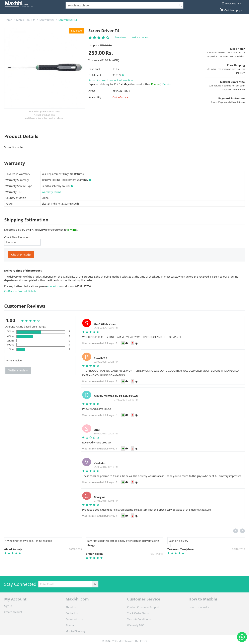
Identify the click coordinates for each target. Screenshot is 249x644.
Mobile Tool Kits (26, 20)
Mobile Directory (75, 631)
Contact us (72, 613)
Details (166, 84)
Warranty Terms (51, 192)
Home (8, 20)
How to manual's (199, 607)
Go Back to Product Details (20, 291)
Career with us (74, 619)
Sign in (8, 606)
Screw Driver (47, 20)
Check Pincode (21, 255)
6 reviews (121, 37)
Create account (13, 612)
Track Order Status (138, 613)
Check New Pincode (16, 237)
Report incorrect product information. (111, 80)
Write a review (140, 37)
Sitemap (70, 625)
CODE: (92, 91)
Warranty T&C (135, 625)
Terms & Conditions (139, 619)
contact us (54, 286)
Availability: (95, 97)
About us (71, 607)
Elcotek (143, 641)
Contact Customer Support (143, 607)
